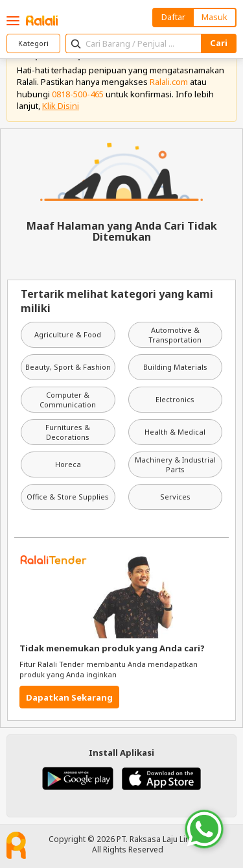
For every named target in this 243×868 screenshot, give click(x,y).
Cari (219, 43)
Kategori (33, 43)
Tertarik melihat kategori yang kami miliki (117, 301)
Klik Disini (61, 106)
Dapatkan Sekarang (69, 697)
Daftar (173, 17)
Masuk (214, 17)
